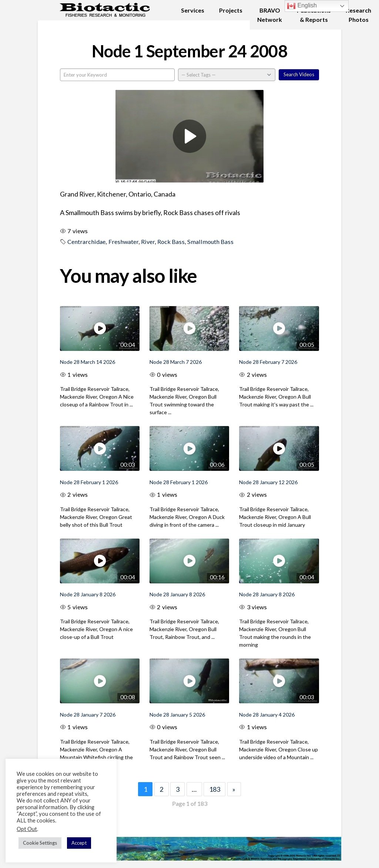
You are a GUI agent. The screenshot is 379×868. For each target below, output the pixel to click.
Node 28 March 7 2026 (176, 362)
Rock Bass (171, 242)
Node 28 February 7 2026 (268, 362)
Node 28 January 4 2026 (267, 715)
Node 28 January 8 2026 (88, 594)
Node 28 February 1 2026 (89, 482)
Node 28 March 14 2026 (88, 362)
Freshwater (123, 242)
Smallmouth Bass (210, 242)
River (148, 242)
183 (215, 789)
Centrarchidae (86, 242)
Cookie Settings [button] (40, 843)
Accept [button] (79, 843)
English (302, 6)
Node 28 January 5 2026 (177, 715)
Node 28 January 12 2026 (268, 482)
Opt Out (27, 829)
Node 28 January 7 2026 (88, 715)
